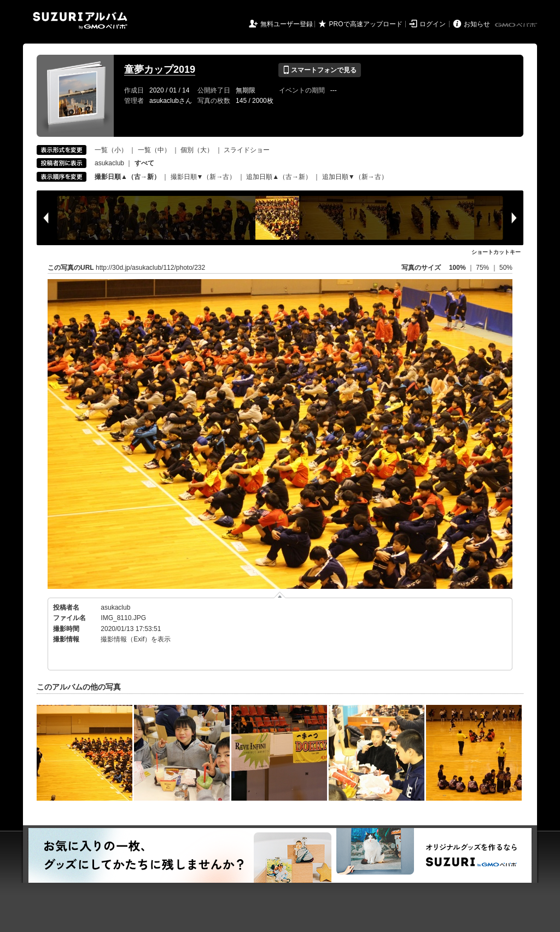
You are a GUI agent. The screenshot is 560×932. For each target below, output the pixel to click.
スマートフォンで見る (320, 70)
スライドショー (247, 150)
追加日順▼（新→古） (355, 177)
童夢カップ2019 (160, 70)
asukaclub (109, 163)
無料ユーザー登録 (287, 24)
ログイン (433, 24)
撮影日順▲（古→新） (127, 177)
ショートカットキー (496, 252)
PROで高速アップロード (366, 24)
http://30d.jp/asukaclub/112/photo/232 (150, 268)
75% (483, 268)
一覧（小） (111, 150)
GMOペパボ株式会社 (517, 25)
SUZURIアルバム (80, 21)
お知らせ (477, 24)
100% (457, 268)
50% (506, 268)
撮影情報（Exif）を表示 (136, 639)
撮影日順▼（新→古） (203, 177)
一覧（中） (154, 150)
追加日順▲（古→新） (279, 177)
